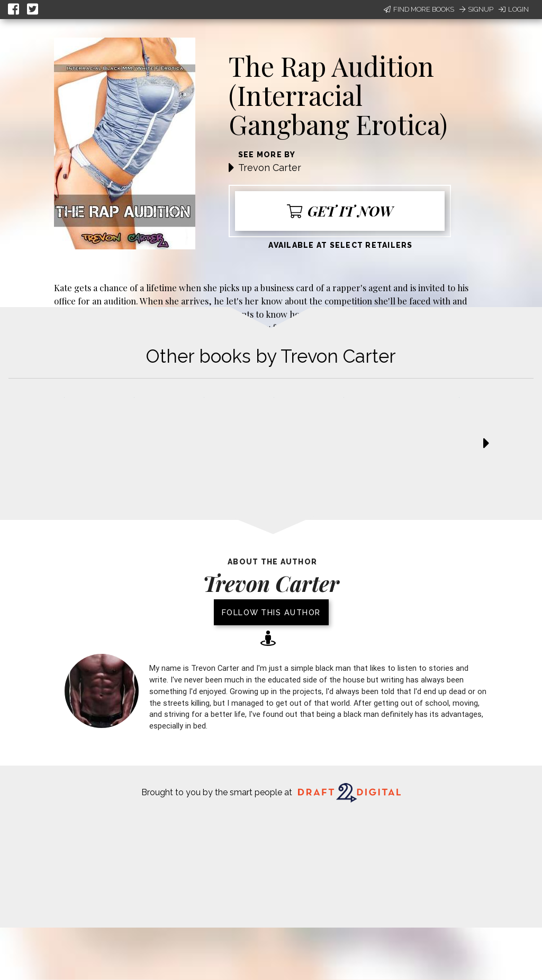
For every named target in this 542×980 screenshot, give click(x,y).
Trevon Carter (270, 168)
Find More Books (419, 9)
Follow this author (271, 612)
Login (514, 9)
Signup (476, 9)
